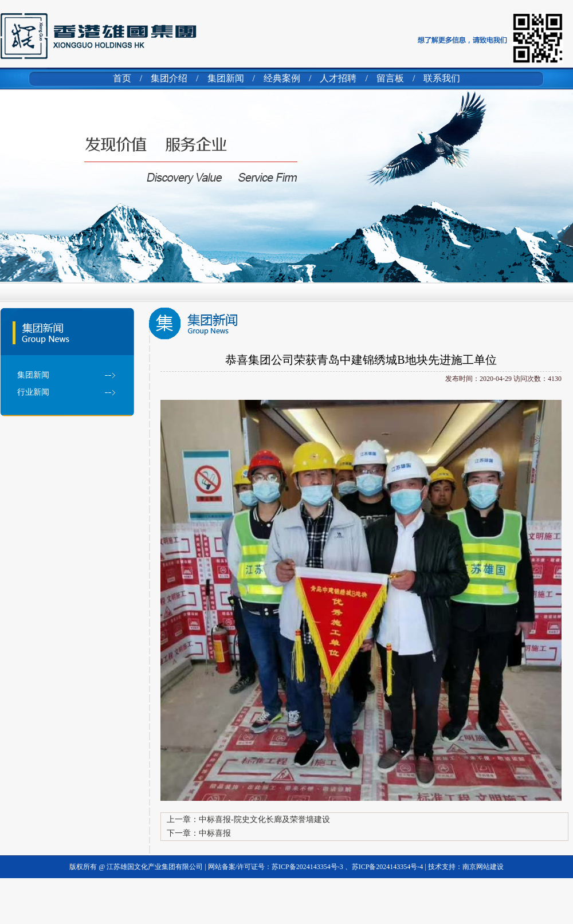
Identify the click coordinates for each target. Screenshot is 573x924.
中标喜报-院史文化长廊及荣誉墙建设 (264, 819)
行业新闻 (33, 392)
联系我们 (442, 78)
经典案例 (282, 78)
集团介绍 (169, 78)
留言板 (390, 78)
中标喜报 (215, 833)
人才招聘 (338, 78)
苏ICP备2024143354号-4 (388, 867)
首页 (122, 78)
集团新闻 (226, 78)
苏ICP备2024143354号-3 (308, 867)
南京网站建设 (483, 867)
